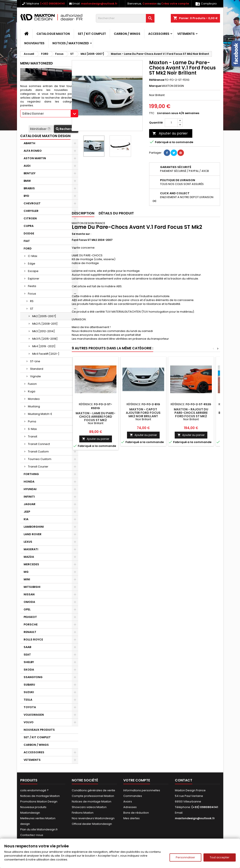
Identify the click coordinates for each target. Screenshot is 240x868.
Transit (33, 436)
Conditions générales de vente (93, 790)
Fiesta (32, 286)
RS (32, 301)
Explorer (34, 279)
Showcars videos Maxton (89, 807)
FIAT (27, 241)
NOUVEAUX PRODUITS (39, 730)
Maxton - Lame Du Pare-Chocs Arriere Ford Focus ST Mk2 (96, 417)
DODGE (29, 233)
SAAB (27, 647)
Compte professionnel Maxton (93, 796)
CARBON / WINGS (127, 34)
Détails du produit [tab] (116, 213)
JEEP (27, 512)
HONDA (29, 482)
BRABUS (29, 188)
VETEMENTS (186, 34)
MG (26, 572)
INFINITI (29, 497)
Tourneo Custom (40, 459)
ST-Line (35, 361)
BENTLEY (30, 173)
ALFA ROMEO (33, 151)
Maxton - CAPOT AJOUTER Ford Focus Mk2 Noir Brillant (143, 413)
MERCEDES (31, 564)
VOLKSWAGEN (34, 715)
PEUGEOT (30, 617)
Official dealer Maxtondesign (92, 824)
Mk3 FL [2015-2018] (45, 339)
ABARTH (29, 143)
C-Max (33, 256)
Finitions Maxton (83, 813)
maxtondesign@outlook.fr (99, 4)
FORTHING (31, 474)
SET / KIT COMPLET (92, 34)
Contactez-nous (32, 835)
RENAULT (30, 632)
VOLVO (29, 722)
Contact (184, 780)
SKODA (29, 670)
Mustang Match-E (40, 414)
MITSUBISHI (32, 587)
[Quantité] (171, 123)
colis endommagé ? (34, 790)
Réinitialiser (41, 129)
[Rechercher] (125, 18)
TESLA (28, 700)
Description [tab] (83, 213)
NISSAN (29, 594)
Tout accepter (220, 857)
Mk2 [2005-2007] (44, 316)
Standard (37, 369)
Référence (157, 80)
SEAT (27, 655)
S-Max (32, 429)
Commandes (133, 796)
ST (32, 309)
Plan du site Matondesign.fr (39, 829)
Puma (32, 421)
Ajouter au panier (170, 133)
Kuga (32, 391)
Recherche (66, 129)
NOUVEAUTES (34, 43)
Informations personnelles (142, 790)
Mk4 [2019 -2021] (44, 346)
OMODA (29, 602)
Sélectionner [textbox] (33, 114)
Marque (155, 86)
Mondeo (34, 399)
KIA (26, 519)
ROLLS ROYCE (33, 640)
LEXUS (28, 542)
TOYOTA (30, 707)
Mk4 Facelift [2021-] (46, 354)
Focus (32, 294)
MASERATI (31, 549)
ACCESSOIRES (159, 34)
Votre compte (137, 780)
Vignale (35, 376)
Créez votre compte (175, 4)
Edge (32, 264)
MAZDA (29, 557)
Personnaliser (185, 857)
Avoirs (128, 802)
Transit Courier (38, 467)
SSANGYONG (33, 677)
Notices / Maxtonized (71, 43)
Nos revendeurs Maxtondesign (93, 818)
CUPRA (29, 226)
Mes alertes (131, 818)
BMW (27, 181)
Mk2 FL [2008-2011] (45, 324)
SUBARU (29, 685)
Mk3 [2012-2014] (44, 331)
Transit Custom (38, 452)
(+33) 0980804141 (53, 4)
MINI (27, 579)
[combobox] (49, 113)
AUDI (27, 166)
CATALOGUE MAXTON (53, 34)
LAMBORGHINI (34, 527)
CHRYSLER (31, 211)
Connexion (150, 4)
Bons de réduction (136, 813)
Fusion (32, 384)
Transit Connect (39, 444)
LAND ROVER (33, 534)
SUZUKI (29, 692)
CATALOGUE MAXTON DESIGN (45, 136)
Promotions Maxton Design (39, 802)
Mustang (34, 406)
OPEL (27, 609)
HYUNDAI (30, 489)
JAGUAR (30, 504)
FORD (28, 248)
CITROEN (30, 218)
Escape (33, 271)
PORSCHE (31, 624)
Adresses (130, 807)
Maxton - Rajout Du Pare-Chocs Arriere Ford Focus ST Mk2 (191, 413)
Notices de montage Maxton (40, 796)
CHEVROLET (32, 203)
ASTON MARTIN (35, 158)
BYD (26, 196)
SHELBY (29, 662)
